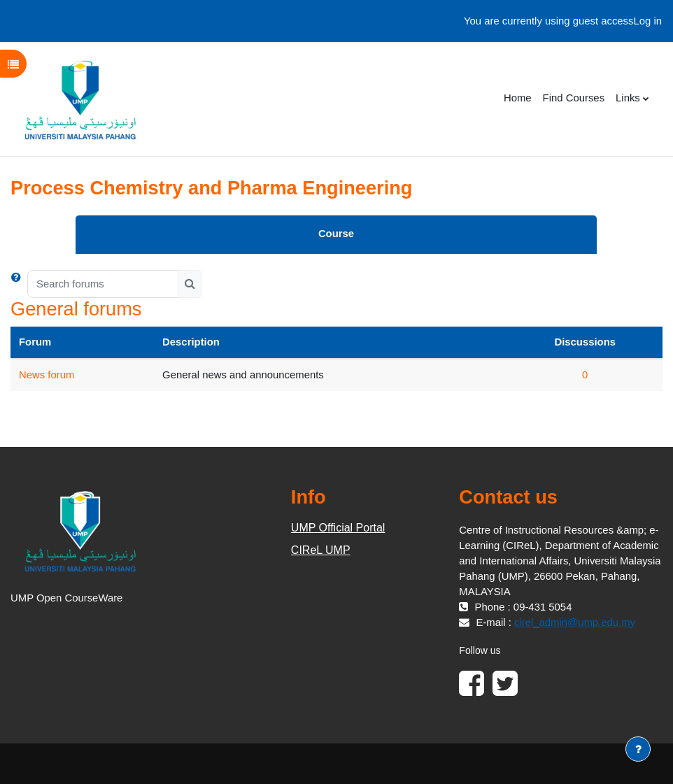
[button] (19, 284)
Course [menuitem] (336, 234)
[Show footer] (638, 749)
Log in (647, 21)
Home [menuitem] (518, 98)
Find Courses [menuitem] (574, 98)
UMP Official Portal (338, 528)
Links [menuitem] (628, 98)
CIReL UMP (321, 550)
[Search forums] (103, 284)
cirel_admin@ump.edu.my (575, 622)
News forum (47, 375)
